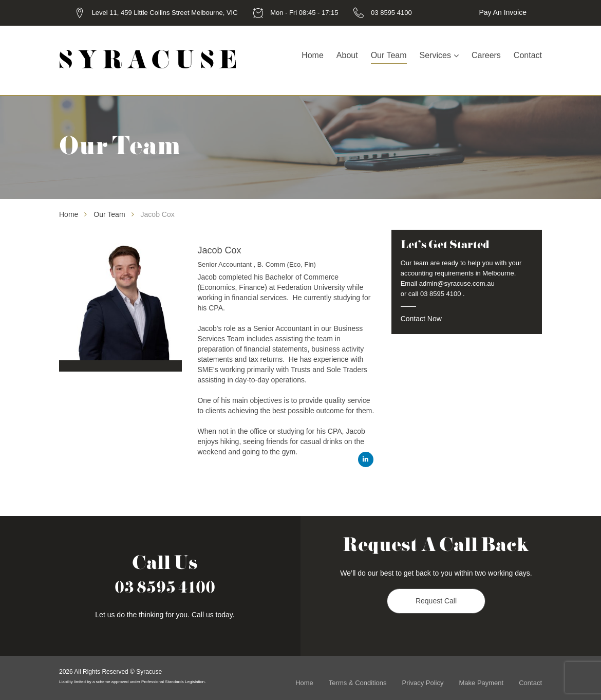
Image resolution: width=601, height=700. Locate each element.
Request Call (436, 601)
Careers (486, 55)
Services (435, 55)
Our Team (389, 55)
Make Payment (481, 683)
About (347, 55)
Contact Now (421, 319)
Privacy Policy (423, 683)
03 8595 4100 (391, 13)
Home (313, 55)
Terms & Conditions (358, 683)
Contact (528, 55)
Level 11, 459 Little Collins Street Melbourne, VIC (165, 13)
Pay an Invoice (503, 12)
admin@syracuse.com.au (457, 283)
